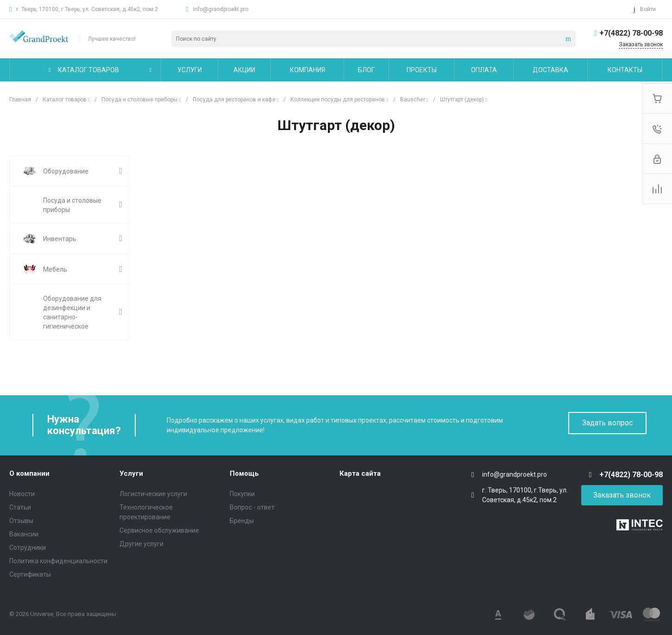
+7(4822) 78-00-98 (631, 33)
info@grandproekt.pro (221, 9)
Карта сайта (360, 473)
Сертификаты (30, 574)
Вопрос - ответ (252, 507)
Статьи (20, 507)
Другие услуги (141, 544)
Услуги (131, 473)
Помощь (244, 473)
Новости (22, 494)
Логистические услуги (153, 494)
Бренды (242, 521)
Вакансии (24, 534)
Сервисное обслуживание (159, 530)
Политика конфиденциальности (58, 561)
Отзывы (21, 521)
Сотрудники (28, 548)
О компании (29, 473)
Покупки (242, 494)
